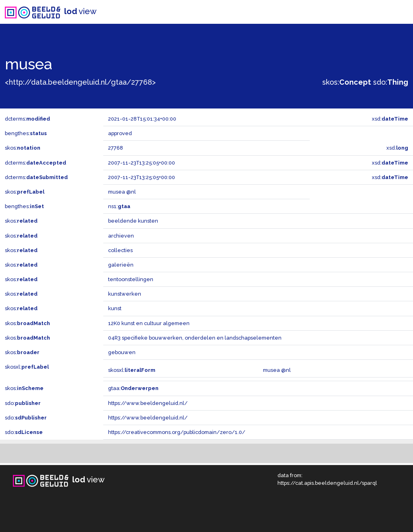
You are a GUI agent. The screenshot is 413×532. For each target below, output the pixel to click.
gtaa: (133, 388)
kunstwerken (125, 294)
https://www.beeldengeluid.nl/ (148, 403)
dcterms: (27, 119)
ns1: (119, 206)
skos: (347, 82)
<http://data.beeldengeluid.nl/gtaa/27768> (80, 82)
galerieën (121, 265)
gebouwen (122, 352)
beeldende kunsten (133, 221)
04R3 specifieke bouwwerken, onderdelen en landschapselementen (195, 338)
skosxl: (27, 367)
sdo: (391, 82)
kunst (115, 308)
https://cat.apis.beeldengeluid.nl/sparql (327, 483)
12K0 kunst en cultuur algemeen (149, 323)
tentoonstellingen (131, 279)
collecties (120, 250)
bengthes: (26, 133)
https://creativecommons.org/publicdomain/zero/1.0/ (177, 432)
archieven (121, 236)
